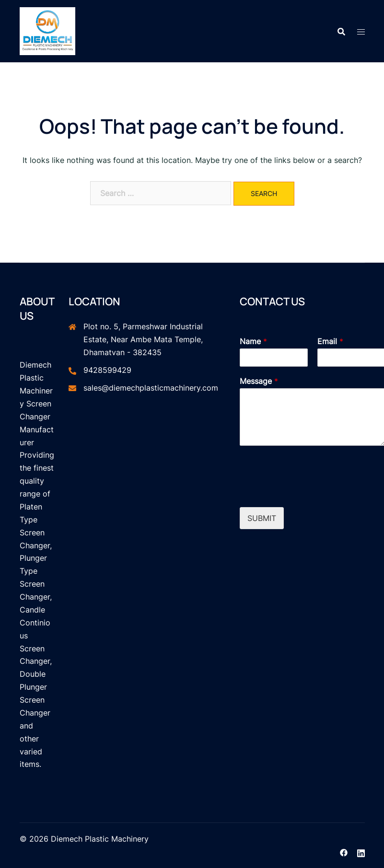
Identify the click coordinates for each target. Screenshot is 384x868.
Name (253, 341)
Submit (262, 518)
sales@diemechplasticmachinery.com (151, 388)
